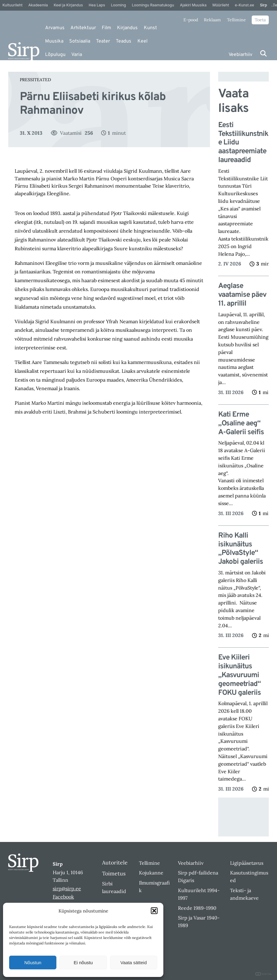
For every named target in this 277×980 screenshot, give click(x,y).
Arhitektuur (83, 28)
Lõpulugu (55, 55)
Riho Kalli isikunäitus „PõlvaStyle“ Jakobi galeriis (241, 549)
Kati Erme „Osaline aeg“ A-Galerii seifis (241, 424)
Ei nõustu (83, 963)
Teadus (124, 41)
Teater (103, 41)
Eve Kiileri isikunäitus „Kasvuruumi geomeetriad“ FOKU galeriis (240, 675)
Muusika (54, 41)
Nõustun (33, 963)
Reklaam (212, 20)
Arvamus (55, 28)
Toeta (260, 20)
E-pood (191, 20)
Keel (142, 41)
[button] (154, 911)
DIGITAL (264, 974)
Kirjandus (127, 28)
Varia (77, 55)
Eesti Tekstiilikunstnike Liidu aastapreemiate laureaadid (243, 143)
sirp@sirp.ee (67, 888)
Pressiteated (35, 80)
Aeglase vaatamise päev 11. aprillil (242, 295)
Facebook (63, 897)
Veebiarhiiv (240, 55)
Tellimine (236, 20)
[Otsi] (263, 53)
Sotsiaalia (80, 41)
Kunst (150, 28)
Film (107, 28)
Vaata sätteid (133, 963)
